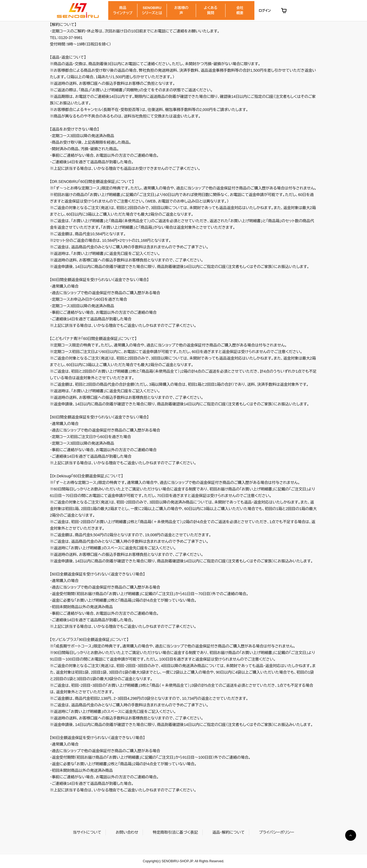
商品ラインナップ (123, 10)
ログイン (265, 11)
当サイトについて (87, 832)
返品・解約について (228, 832)
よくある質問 (211, 10)
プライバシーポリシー (277, 832)
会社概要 (240, 10)
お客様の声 (181, 10)
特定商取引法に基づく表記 (175, 832)
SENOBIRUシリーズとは (152, 10)
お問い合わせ (127, 832)
